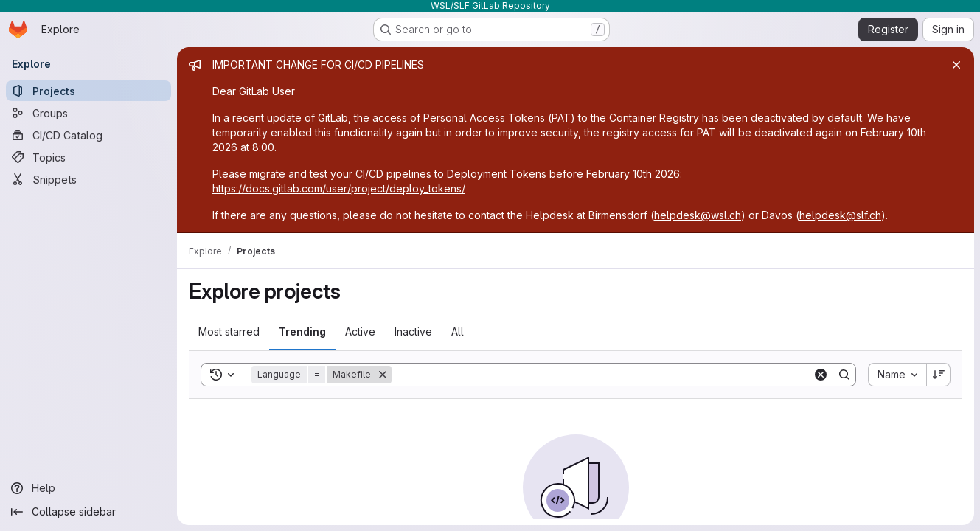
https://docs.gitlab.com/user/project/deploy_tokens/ (339, 188)
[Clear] (821, 375)
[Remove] (383, 375)
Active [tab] (360, 332)
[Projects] (88, 91)
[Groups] (88, 113)
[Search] (602, 375)
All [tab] (458, 332)
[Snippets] (88, 179)
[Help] (88, 488)
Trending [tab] (302, 332)
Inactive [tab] (413, 332)
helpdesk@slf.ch (840, 215)
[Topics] (88, 157)
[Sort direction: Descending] (939, 375)
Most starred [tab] (229, 332)
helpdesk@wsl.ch (698, 215)
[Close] (956, 65)
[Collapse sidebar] (88, 512)
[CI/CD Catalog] (88, 135)
